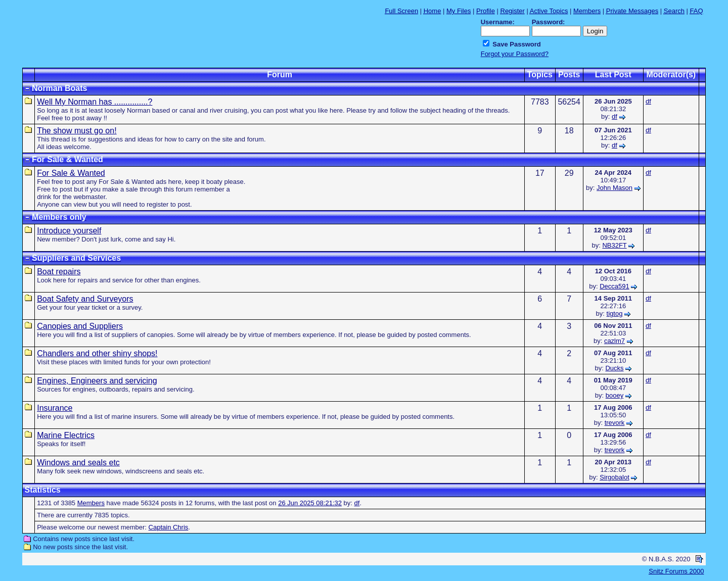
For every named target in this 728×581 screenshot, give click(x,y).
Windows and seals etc (78, 463)
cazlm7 (615, 341)
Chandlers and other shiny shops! (97, 353)
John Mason (615, 188)
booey (615, 395)
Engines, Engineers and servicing (97, 381)
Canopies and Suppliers (80, 326)
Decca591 (615, 286)
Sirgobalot (615, 477)
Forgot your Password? (515, 54)
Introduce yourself (69, 231)
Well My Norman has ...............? (95, 102)
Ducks (614, 368)
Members (91, 503)
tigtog (615, 313)
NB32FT (614, 245)
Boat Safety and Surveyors (85, 299)
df (615, 116)
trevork (615, 423)
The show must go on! (77, 131)
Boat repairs (59, 272)
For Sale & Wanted (71, 173)
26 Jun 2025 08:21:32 (310, 503)
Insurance (55, 408)
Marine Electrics (66, 435)
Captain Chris (169, 527)
